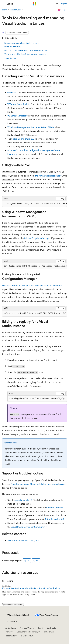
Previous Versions (27, 628)
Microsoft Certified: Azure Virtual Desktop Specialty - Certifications (31, 588)
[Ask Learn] (59, 10)
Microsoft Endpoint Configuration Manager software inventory (32, 285)
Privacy (9, 632)
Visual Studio (15, 10)
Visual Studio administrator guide (23, 540)
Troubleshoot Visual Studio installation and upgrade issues (38, 484)
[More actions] (64, 10)
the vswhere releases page (48, 176)
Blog (40, 628)
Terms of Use (49, 632)
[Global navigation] (3, 4)
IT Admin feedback (53, 519)
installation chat (23, 500)
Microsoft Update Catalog (36, 238)
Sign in (64, 4)
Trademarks (10, 636)
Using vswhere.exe (12, 47)
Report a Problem (55, 508)
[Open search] (57, 4)
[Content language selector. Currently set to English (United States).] (18, 615)
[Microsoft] (35, 4)
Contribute (51, 628)
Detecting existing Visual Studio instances (22, 43)
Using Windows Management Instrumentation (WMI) (27, 50)
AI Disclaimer (11, 628)
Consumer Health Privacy (28, 632)
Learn (5, 10)
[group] (34, 204)
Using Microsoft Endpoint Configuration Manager (25, 54)
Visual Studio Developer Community (28, 527)
